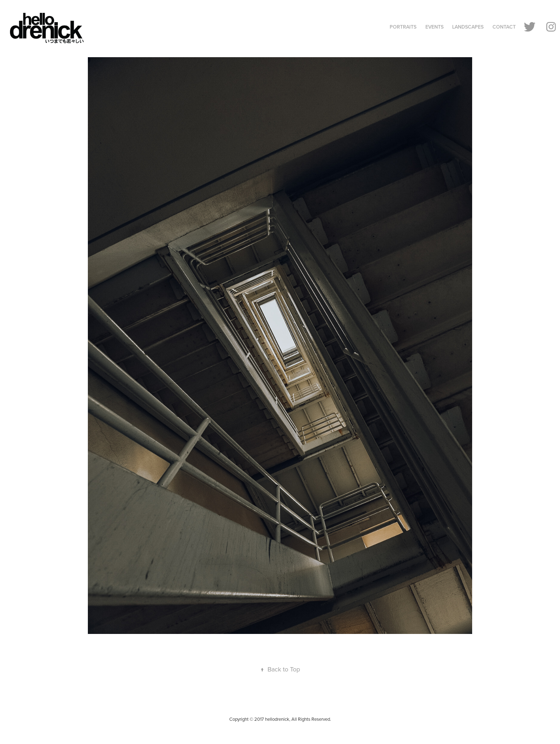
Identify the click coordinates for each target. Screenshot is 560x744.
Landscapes (468, 27)
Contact (504, 27)
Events (434, 27)
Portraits (403, 27)
